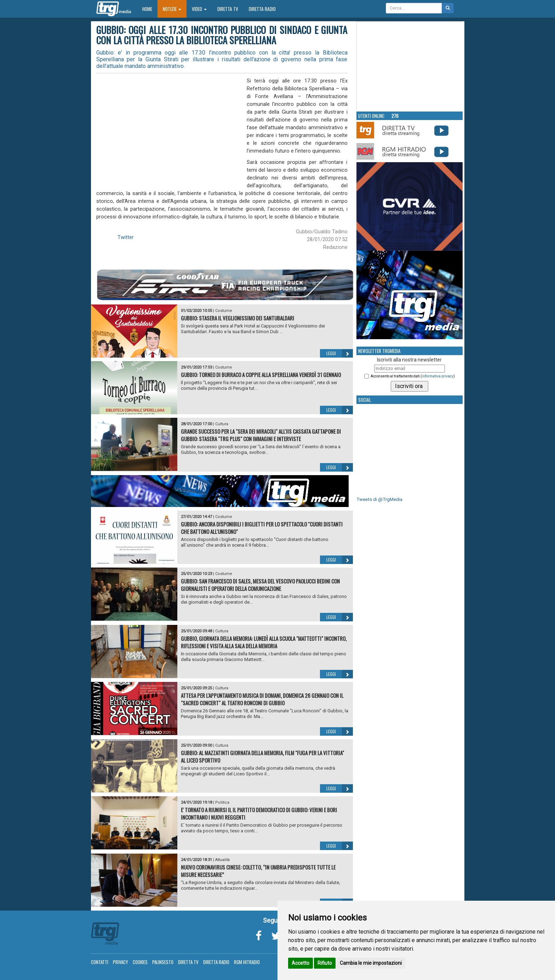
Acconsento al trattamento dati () (413, 376)
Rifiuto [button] (325, 963)
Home (150, 9)
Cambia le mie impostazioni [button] (371, 963)
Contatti (100, 962)
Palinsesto (163, 962)
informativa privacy (438, 376)
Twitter (126, 237)
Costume (224, 311)
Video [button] (199, 9)
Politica (222, 802)
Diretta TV (228, 9)
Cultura (222, 424)
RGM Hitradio (247, 962)
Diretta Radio (262, 9)
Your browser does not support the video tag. (410, 66)
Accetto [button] (301, 963)
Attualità (222, 860)
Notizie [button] (172, 9)
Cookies (140, 962)
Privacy (121, 962)
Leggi (340, 353)
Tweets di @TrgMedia (379, 499)
